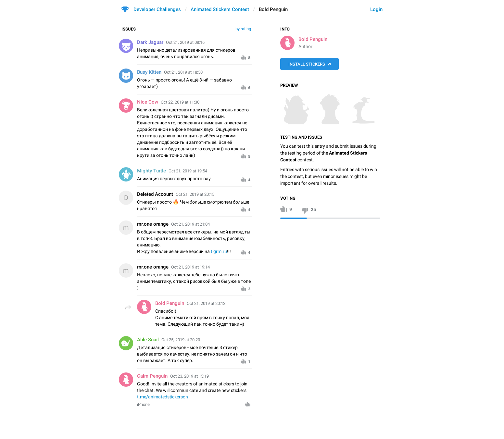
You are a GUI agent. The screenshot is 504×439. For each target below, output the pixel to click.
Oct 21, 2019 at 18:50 (183, 72)
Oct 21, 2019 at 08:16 (185, 42)
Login (376, 9)
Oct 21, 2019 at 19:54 (188, 171)
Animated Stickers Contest (220, 9)
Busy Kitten (149, 72)
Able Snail (148, 340)
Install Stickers (307, 64)
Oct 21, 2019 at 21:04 (190, 224)
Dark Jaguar (150, 42)
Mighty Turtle (151, 171)
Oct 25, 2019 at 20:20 (181, 340)
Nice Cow (148, 102)
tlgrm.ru (219, 251)
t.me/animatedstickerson (163, 397)
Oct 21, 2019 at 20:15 (195, 194)
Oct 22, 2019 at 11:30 (180, 102)
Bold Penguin (313, 39)
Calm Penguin (152, 376)
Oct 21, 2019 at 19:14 (190, 267)
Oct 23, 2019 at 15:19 (189, 376)
